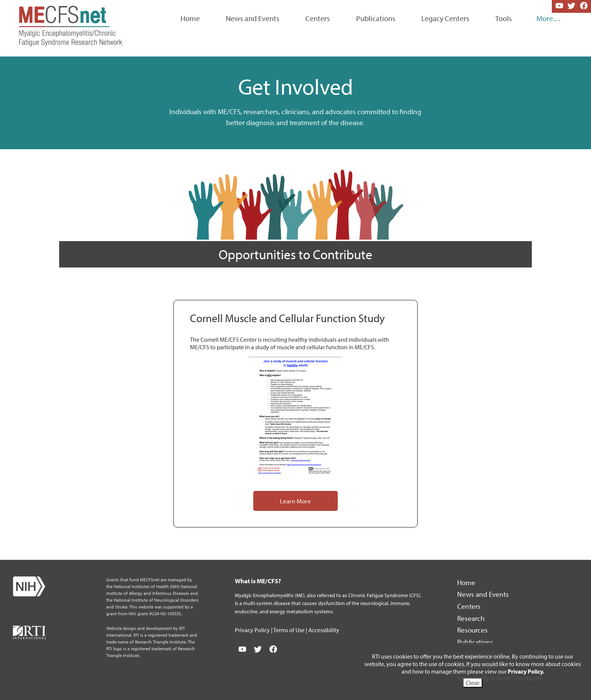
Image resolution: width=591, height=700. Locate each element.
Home (190, 18)
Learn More (295, 501)
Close (473, 683)
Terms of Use (289, 630)
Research (472, 618)
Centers (318, 18)
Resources (473, 630)
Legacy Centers (445, 18)
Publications (376, 18)
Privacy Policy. (526, 671)
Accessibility (324, 630)
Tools (504, 18)
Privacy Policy (253, 630)
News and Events (253, 18)
